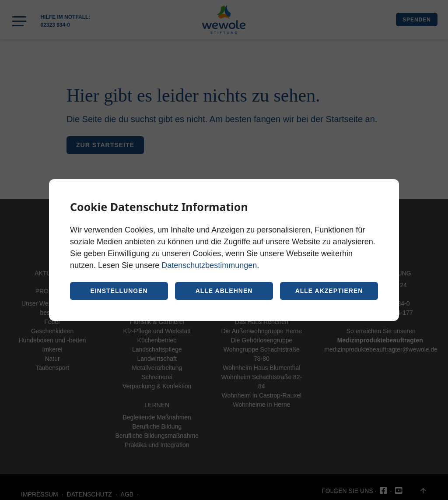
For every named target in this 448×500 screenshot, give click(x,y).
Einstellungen (119, 291)
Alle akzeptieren (329, 291)
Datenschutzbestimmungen (209, 265)
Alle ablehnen (224, 291)
